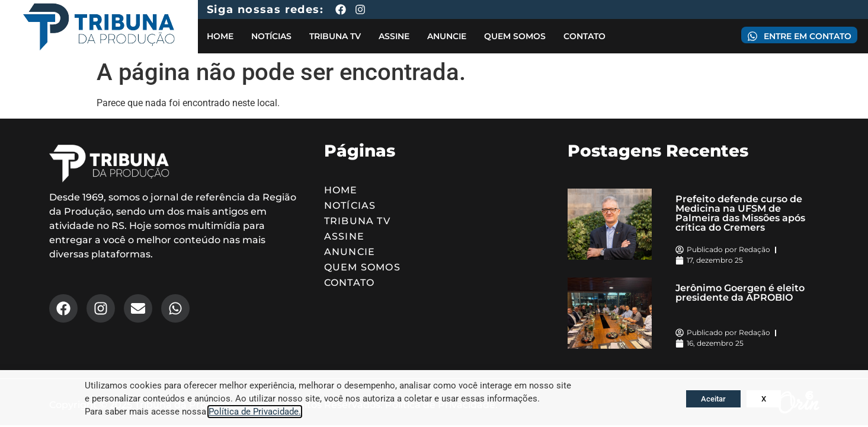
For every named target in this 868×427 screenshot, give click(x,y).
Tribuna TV (335, 36)
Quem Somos (515, 36)
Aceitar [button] (713, 399)
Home (220, 36)
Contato (584, 36)
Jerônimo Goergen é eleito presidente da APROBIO (740, 293)
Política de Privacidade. (255, 412)
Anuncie (447, 36)
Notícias (271, 36)
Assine (394, 36)
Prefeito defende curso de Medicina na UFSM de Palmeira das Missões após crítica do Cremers (740, 213)
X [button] (764, 399)
